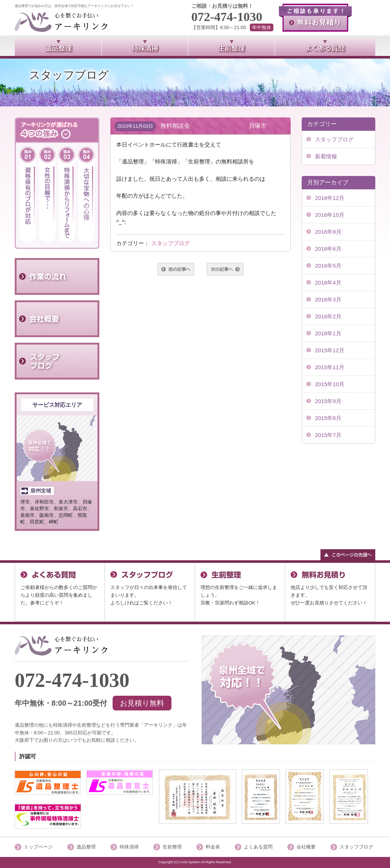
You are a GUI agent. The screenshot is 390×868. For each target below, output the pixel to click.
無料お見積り (315, 18)
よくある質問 (258, 847)
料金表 (213, 847)
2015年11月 (330, 367)
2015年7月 (328, 435)
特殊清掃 (129, 847)
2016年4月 (328, 283)
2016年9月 (328, 232)
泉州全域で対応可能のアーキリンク (61, 22)
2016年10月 (330, 215)
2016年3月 (328, 299)
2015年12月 (330, 350)
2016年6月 (328, 249)
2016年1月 (328, 333)
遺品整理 (86, 847)
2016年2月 (328, 316)
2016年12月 (330, 198)
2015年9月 (328, 401)
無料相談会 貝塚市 (213, 126)
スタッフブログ (171, 243)
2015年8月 (328, 418)
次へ (225, 269)
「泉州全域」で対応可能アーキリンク (61, 645)
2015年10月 (330, 384)
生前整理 (172, 847)
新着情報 (326, 156)
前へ (176, 269)
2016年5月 (328, 266)
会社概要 (306, 847)
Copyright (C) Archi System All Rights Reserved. (195, 862)
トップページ (38, 847)
